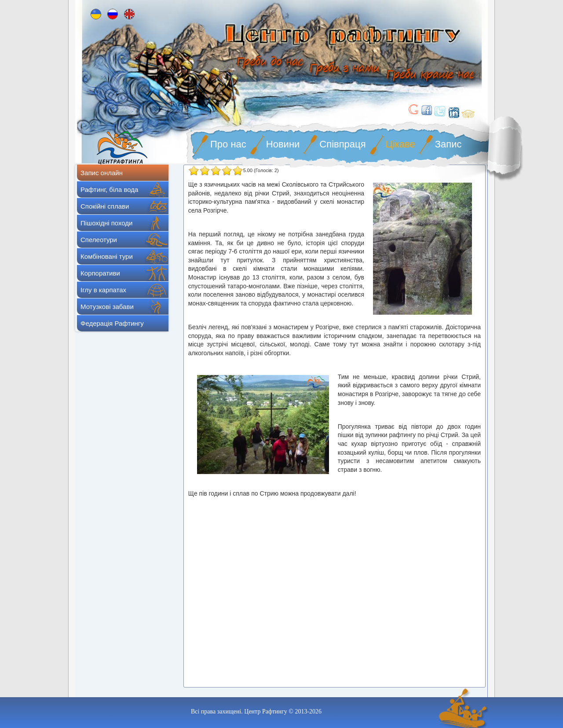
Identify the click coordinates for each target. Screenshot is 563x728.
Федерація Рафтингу (112, 323)
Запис (448, 144)
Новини (283, 144)
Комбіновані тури (107, 256)
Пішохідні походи (106, 223)
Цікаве (400, 144)
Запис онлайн (102, 173)
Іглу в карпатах (103, 290)
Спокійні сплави (105, 206)
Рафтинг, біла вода (109, 189)
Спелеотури (99, 240)
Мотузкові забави (107, 307)
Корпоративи (100, 273)
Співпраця (342, 144)
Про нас (228, 144)
